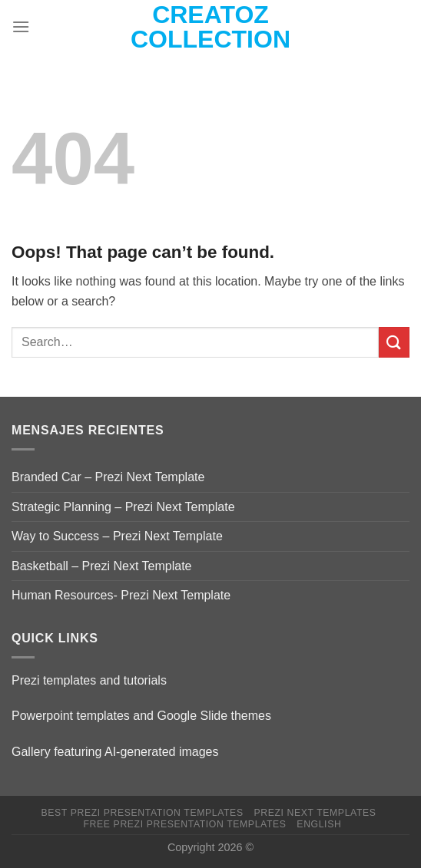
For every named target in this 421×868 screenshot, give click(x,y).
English (319, 824)
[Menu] (21, 26)
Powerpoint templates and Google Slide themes (141, 716)
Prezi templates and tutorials (89, 680)
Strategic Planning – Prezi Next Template (123, 507)
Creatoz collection (210, 27)
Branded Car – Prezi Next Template (108, 477)
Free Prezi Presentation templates (185, 824)
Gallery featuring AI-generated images (115, 752)
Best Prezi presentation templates (143, 813)
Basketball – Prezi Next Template (101, 566)
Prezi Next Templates (315, 813)
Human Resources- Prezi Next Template (121, 595)
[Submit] (394, 342)
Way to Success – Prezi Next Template (117, 536)
